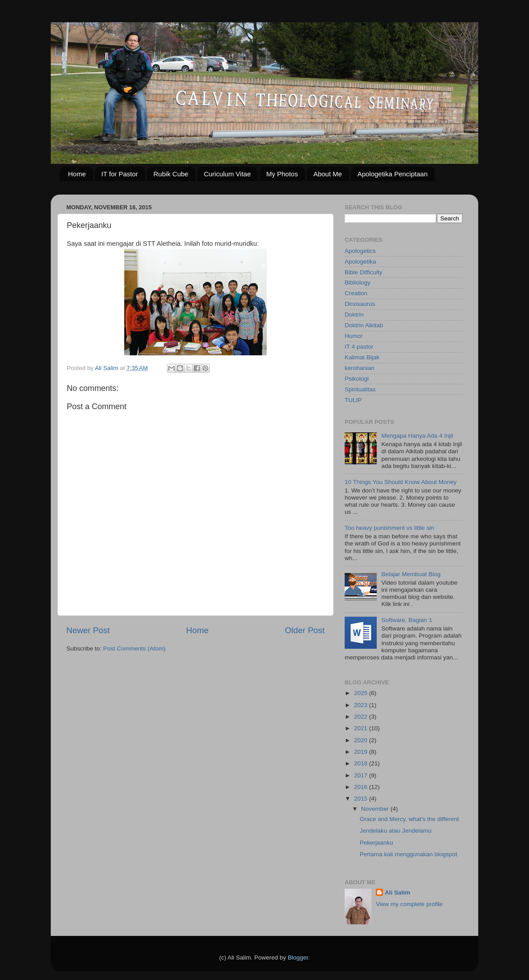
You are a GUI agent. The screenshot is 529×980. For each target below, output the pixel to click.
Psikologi (357, 379)
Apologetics (360, 251)
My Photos (282, 174)
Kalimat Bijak (362, 357)
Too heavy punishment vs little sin (389, 528)
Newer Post (88, 630)
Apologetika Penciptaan (393, 174)
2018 (362, 763)
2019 (362, 752)
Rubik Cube (171, 174)
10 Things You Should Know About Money (401, 482)
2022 (362, 717)
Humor (354, 336)
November (376, 809)
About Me (328, 174)
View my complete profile (409, 904)
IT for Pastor (120, 174)
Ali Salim (397, 893)
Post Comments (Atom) (134, 649)
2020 (362, 740)
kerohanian (360, 368)
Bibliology (358, 283)
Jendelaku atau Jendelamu (396, 831)
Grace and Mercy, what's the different (409, 819)
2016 (362, 787)
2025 (362, 693)
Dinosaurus (360, 304)
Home (77, 174)
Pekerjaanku (376, 843)
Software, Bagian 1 (407, 620)
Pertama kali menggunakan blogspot (409, 854)
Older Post (305, 630)
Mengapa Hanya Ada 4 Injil (417, 436)
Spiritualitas (360, 389)
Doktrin (354, 315)
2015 (362, 799)
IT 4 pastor (359, 347)
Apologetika (360, 262)
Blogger (298, 958)
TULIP (353, 400)
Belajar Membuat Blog (411, 574)
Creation (356, 293)
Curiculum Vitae (228, 174)
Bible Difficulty (364, 272)
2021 (362, 728)
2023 (362, 705)
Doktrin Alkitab (364, 325)
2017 (362, 775)
